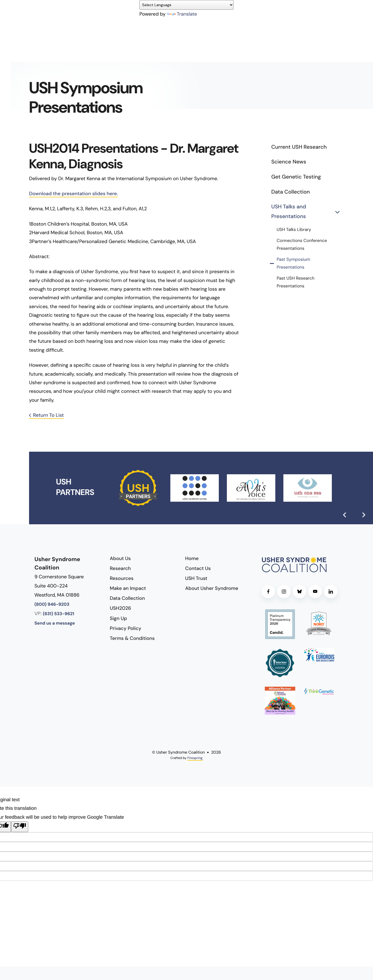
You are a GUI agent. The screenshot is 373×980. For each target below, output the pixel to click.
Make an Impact (128, 588)
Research (120, 568)
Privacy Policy (126, 628)
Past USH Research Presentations (295, 282)
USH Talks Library (294, 230)
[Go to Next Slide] (364, 515)
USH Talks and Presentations (308, 212)
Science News (289, 162)
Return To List (49, 415)
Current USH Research (299, 147)
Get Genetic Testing (296, 177)
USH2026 (120, 608)
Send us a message (55, 623)
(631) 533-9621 (59, 614)
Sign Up (118, 618)
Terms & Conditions (132, 638)
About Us (120, 558)
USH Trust (196, 578)
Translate (182, 14)
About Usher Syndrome (212, 588)
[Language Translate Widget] (186, 5)
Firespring (195, 758)
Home (192, 558)
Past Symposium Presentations (293, 263)
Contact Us (198, 568)
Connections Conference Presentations (302, 245)
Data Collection (291, 192)
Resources (122, 578)
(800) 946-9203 (52, 605)
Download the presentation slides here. (73, 194)
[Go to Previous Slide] (345, 515)
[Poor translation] (20, 827)
